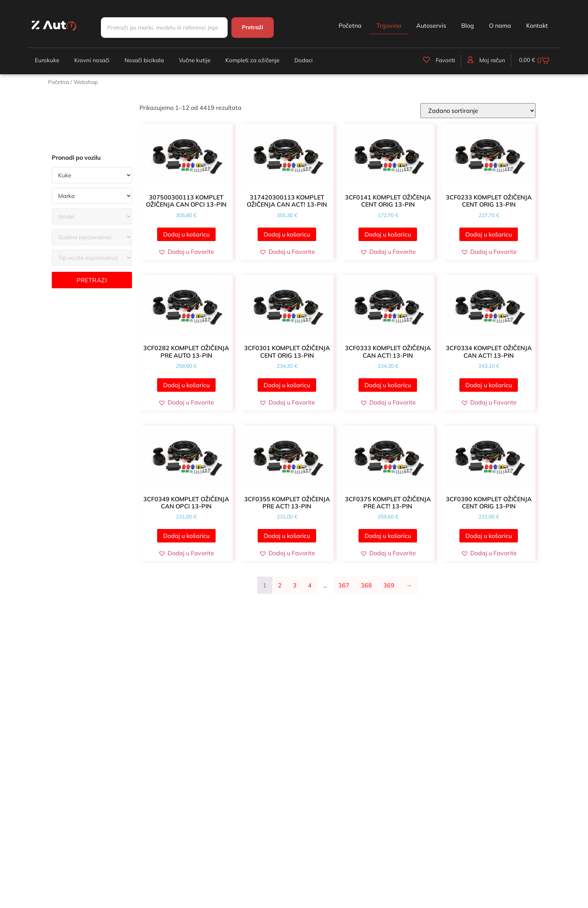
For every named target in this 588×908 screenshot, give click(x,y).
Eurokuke (47, 60)
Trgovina (389, 25)
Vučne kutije (195, 60)
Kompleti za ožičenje (252, 60)
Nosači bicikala (144, 60)
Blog (468, 25)
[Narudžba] (478, 111)
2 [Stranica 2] (280, 585)
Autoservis (431, 25)
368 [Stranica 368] (366, 585)
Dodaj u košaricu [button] (186, 234)
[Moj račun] (468, 60)
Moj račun (490, 60)
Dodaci (304, 60)
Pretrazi (92, 280)
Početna (350, 25)
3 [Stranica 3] (295, 585)
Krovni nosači (92, 60)
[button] (186, 252)
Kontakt (537, 25)
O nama (500, 25)
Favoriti (444, 60)
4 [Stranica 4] (310, 585)
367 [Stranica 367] (344, 585)
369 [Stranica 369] (389, 585)
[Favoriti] (425, 60)
